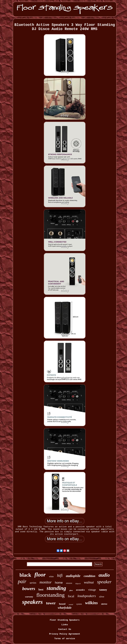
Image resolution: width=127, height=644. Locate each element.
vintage (92, 590)
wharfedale (65, 608)
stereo (104, 604)
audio (104, 575)
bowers (29, 589)
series (33, 583)
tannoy (103, 590)
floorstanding (51, 595)
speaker (104, 582)
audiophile (73, 576)
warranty (29, 597)
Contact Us (65, 629)
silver (102, 597)
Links (65, 625)
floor (40, 575)
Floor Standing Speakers (65, 620)
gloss (71, 590)
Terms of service (65, 639)
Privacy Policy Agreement (65, 634)
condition (89, 576)
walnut (89, 582)
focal (71, 596)
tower (51, 603)
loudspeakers (87, 596)
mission (69, 583)
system (79, 604)
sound (71, 604)
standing (56, 588)
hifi (60, 575)
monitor (46, 582)
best (41, 590)
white (51, 576)
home (59, 583)
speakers (32, 602)
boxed (62, 604)
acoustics (80, 590)
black (25, 575)
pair (22, 581)
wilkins (92, 603)
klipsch (78, 583)
